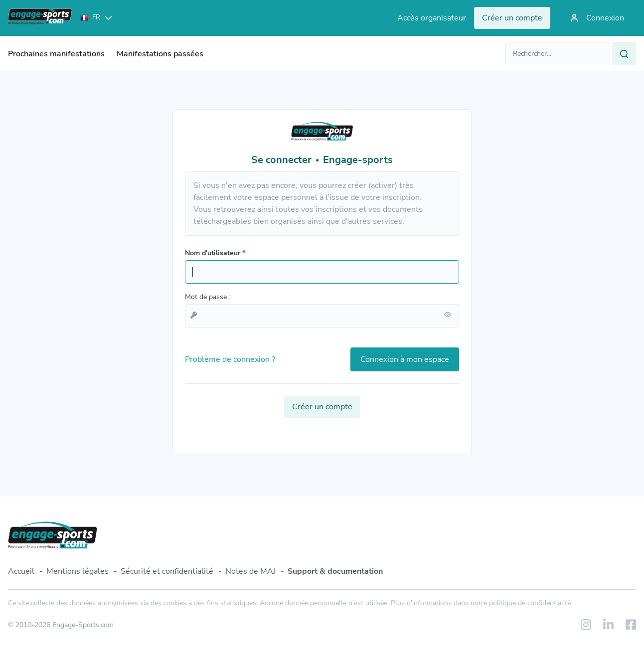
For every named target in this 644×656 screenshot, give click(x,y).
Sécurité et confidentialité (167, 571)
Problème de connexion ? (230, 359)
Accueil (21, 571)
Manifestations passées (160, 54)
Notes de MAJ (250, 571)
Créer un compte (322, 407)
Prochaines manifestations (56, 54)
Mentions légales (78, 571)
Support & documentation (335, 571)
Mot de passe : (208, 297)
